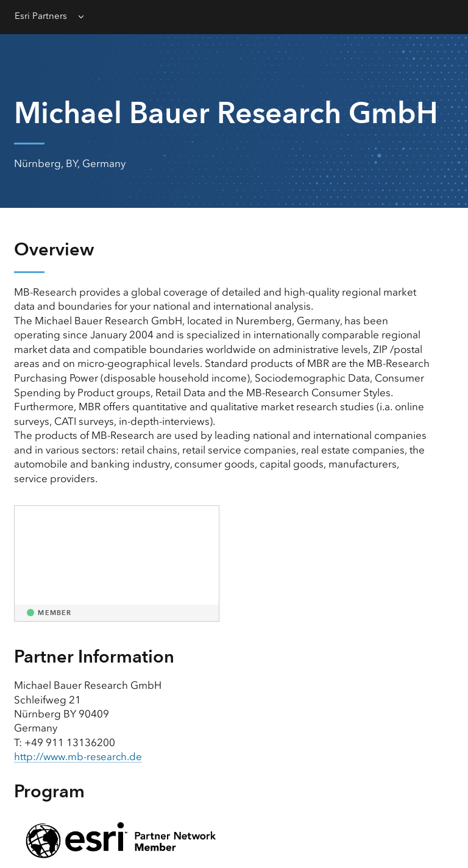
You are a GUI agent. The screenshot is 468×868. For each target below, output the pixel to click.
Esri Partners (41, 16)
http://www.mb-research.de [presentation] (80, 756)
